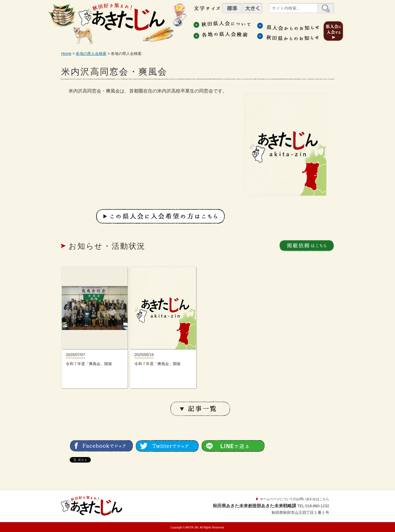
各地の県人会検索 (91, 54)
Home (66, 54)
